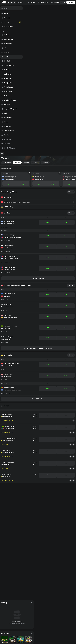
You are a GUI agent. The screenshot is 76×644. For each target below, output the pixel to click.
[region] (11, 78)
